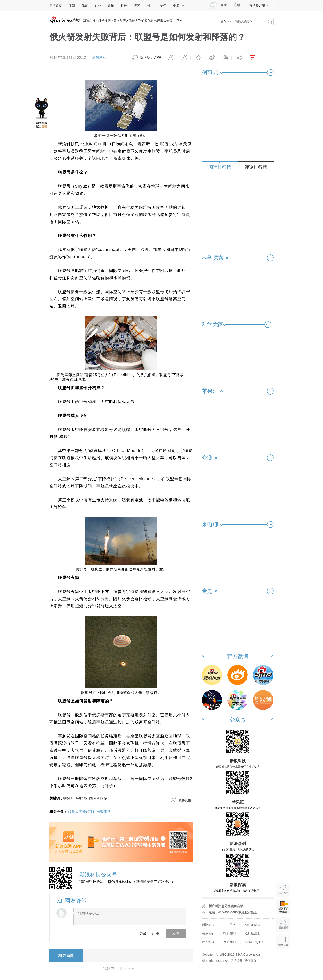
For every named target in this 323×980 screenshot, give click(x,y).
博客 (137, 6)
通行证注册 (253, 933)
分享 (238, 58)
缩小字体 (170, 58)
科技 (124, 6)
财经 (98, 6)
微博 (211, 58)
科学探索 (105, 21)
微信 (225, 58)
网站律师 (230, 942)
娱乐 (111, 6)
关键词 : (56, 798)
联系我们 (208, 933)
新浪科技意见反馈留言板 (226, 906)
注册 (237, 5)
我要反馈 (185, 800)
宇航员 (82, 798)
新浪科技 (89, 21)
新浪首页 (56, 6)
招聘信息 (230, 933)
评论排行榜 (256, 167)
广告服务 (230, 925)
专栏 (163, 6)
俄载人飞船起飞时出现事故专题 (151, 21)
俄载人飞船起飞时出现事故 (89, 812)
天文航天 (120, 21)
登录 (143, 934)
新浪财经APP (151, 58)
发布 (176, 934)
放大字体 (184, 58)
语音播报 (283, 924)
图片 (150, 6)
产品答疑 (208, 942)
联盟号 (69, 798)
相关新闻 (66, 956)
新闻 (72, 6)
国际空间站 (98, 798)
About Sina (252, 925)
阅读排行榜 (220, 167)
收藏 (197, 58)
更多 (179, 6)
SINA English (254, 942)
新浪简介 (208, 925)
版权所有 (250, 961)
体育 (85, 6)
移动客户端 (259, 5)
